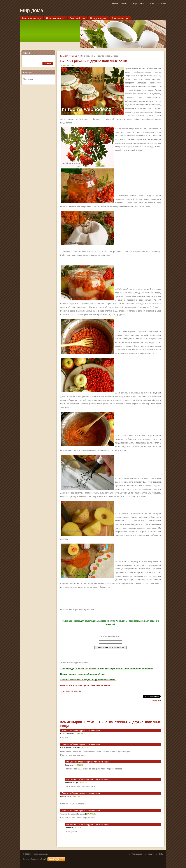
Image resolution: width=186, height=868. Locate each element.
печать (163, 3)
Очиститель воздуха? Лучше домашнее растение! (85, 685)
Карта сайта (139, 3)
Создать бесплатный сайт (35, 859)
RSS (152, 3)
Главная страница (119, 3)
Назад (154, 700)
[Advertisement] (38, 133)
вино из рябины (73, 691)
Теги (62, 691)
